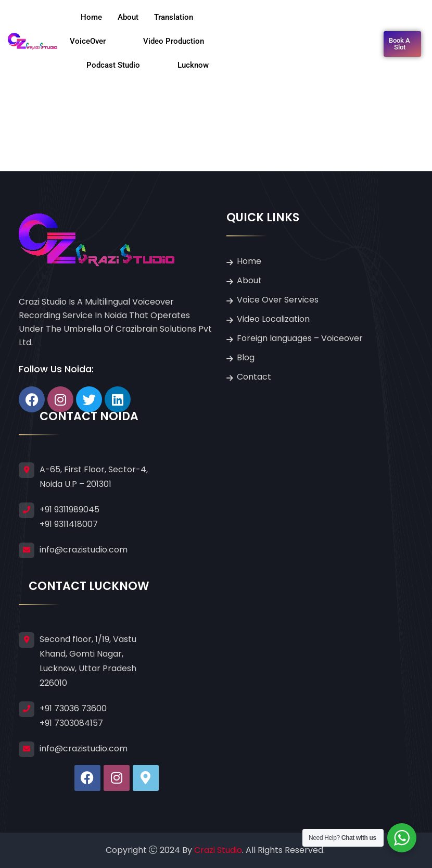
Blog (246, 357)
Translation (183, 17)
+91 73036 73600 (73, 708)
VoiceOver (97, 41)
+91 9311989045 (69, 510)
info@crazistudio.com (84, 550)
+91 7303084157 (71, 723)
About (128, 17)
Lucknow (193, 65)
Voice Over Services (278, 300)
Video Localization (273, 319)
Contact (254, 377)
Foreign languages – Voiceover (300, 338)
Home (91, 17)
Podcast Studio (123, 65)
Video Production (183, 41)
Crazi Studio (218, 850)
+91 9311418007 (69, 524)
